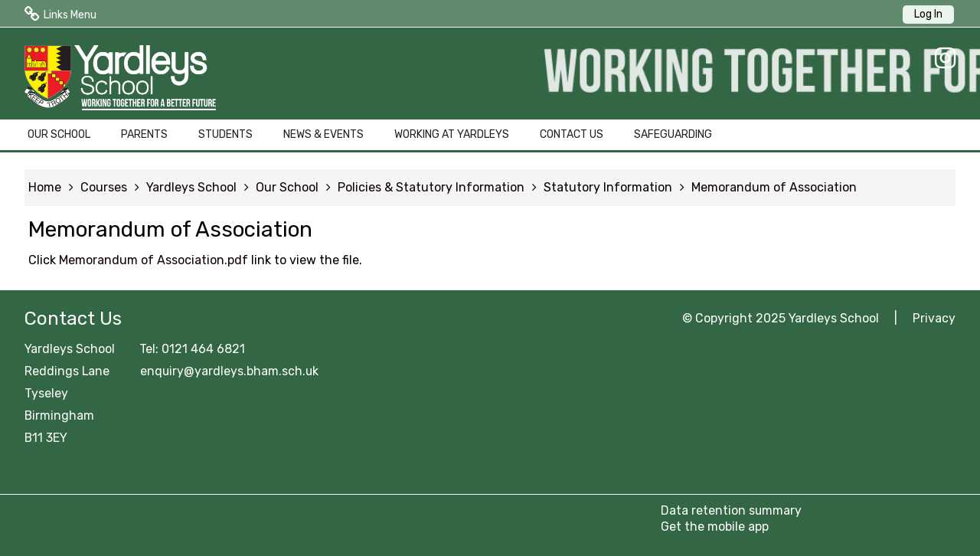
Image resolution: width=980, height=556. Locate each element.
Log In (928, 14)
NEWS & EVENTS (323, 134)
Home (45, 187)
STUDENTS (225, 134)
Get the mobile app (715, 527)
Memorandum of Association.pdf (154, 260)
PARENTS (144, 134)
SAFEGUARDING (673, 134)
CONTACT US (572, 134)
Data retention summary (731, 510)
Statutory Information (608, 187)
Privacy (934, 318)
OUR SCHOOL (59, 134)
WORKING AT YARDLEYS (452, 134)
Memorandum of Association (774, 187)
